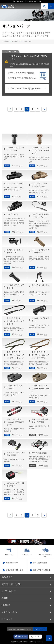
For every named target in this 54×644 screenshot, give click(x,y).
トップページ (6, 42)
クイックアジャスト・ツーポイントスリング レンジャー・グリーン (16, 355)
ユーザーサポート (8, 591)
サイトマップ (7, 619)
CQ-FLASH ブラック (15, 184)
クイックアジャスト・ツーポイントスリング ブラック (16, 321)
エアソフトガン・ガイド (11, 584)
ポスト (37, 637)
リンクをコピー (40, 629)
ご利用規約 (6, 605)
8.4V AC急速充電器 (39, 453)
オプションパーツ (27, 42)
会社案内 (5, 598)
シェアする (22, 637)
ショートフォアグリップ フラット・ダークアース (40, 150)
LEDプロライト (13, 214)
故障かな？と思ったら (14, 570)
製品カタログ (16, 42)
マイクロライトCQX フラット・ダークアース (40, 389)
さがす (44, 6)
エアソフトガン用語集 (42, 570)
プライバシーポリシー (10, 612)
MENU (51, 6)
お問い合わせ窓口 (40, 563)
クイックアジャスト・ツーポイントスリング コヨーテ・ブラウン (41, 355)
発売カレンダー (12, 563)
